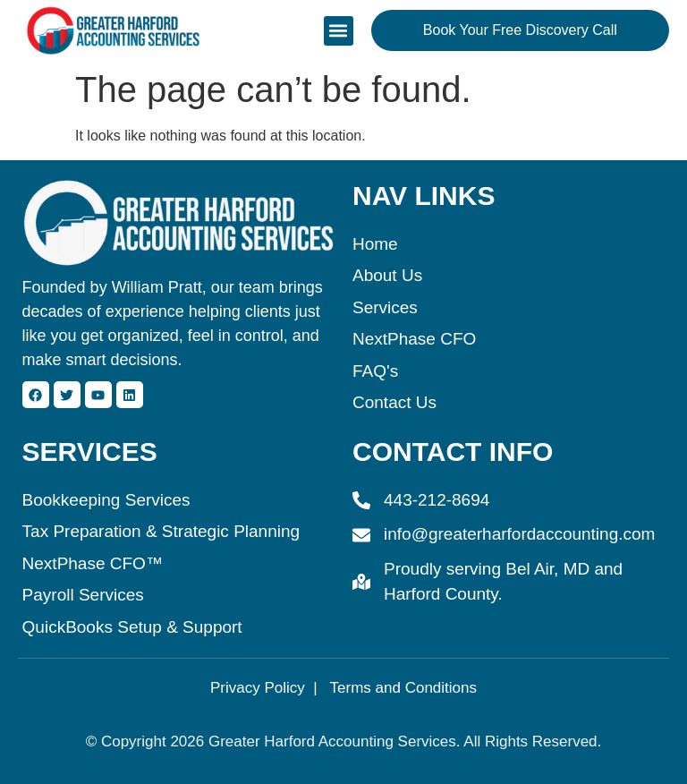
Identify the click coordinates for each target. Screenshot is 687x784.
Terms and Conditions (403, 688)
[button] (339, 31)
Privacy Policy (258, 688)
